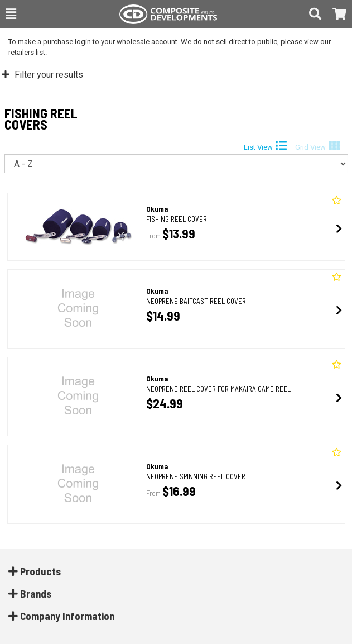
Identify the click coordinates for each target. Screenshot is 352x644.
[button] (11, 14)
